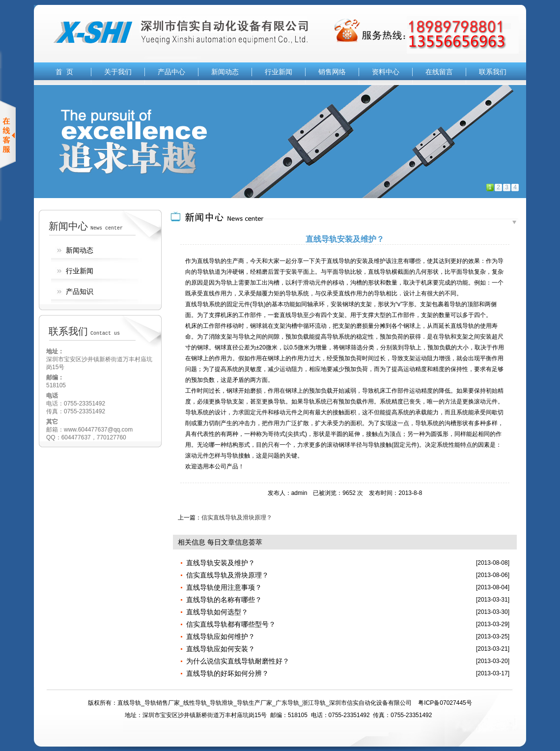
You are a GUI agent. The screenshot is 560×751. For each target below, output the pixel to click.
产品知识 (80, 291)
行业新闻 (279, 72)
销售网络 (332, 72)
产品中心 (171, 72)
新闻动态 (225, 72)
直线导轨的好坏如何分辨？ (227, 673)
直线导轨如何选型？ (217, 612)
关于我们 (118, 72)
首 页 (64, 72)
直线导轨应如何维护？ (221, 636)
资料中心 (386, 72)
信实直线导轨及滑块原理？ (237, 518)
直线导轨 (209, 261)
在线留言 (439, 72)
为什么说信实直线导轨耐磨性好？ (238, 661)
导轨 (344, 261)
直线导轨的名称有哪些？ (224, 600)
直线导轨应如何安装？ (221, 649)
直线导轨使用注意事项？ (224, 587)
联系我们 (493, 72)
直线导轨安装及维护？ (221, 563)
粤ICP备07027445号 (445, 703)
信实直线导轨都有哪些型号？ (231, 624)
